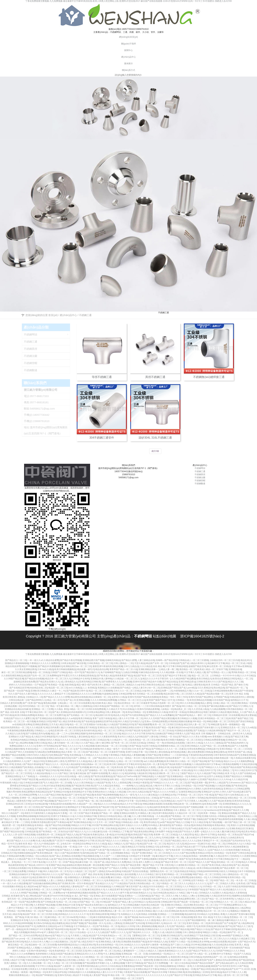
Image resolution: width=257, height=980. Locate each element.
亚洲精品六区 (152, 847)
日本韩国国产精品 (196, 890)
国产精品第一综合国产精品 (17, 691)
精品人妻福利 (72, 886)
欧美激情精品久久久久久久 (175, 951)
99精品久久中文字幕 (81, 825)
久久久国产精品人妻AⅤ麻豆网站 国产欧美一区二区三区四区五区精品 (112, 743)
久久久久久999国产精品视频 (24, 893)
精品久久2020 (128, 926)
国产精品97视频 (53, 960)
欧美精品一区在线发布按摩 (14, 969)
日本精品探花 (31, 832)
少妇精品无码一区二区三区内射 (225, 660)
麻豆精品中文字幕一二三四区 (16, 822)
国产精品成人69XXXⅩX (36, 865)
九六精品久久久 (242, 899)
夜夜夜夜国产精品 (124, 676)
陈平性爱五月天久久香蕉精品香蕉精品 (77, 676)
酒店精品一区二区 (188, 669)
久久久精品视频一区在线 (171, 672)
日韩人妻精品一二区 (123, 663)
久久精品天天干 (114, 709)
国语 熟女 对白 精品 (203, 917)
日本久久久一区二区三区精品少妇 (130, 691)
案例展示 (128, 64)
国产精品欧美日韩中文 (77, 691)
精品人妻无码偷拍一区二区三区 (63, 743)
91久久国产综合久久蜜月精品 (22, 694)
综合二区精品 (152, 798)
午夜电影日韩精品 (195, 948)
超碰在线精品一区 (198, 877)
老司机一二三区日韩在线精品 (148, 706)
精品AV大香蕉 (60, 813)
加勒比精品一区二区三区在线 (241, 798)
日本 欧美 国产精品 (141, 749)
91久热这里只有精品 (66, 737)
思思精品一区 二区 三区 (241, 917)
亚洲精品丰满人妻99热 (101, 679)
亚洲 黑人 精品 (241, 945)
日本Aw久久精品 (45, 669)
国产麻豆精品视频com (217, 706)
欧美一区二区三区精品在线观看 (95, 969)
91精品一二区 (85, 917)
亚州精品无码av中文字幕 (205, 975)
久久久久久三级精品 (213, 743)
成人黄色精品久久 (69, 682)
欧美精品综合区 (137, 798)
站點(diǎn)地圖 (164, 636)
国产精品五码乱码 (50, 770)
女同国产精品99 (153, 755)
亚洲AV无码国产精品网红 (200, 697)
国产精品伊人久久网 (238, 810)
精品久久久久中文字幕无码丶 (157, 679)
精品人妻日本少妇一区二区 (147, 688)
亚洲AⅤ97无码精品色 (47, 746)
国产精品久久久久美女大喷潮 (192, 737)
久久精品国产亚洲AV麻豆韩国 (240, 914)
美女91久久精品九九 (127, 737)
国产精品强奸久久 (91, 672)
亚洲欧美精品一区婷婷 (246, 703)
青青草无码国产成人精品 (240, 752)
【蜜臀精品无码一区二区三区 (163, 871)
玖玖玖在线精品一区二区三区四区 (165, 886)
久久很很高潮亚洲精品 (12, 676)
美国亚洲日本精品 (179, 957)
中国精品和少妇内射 (35, 960)
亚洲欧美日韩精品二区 (175, 905)
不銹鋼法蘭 (200, 478)
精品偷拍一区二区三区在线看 (42, 945)
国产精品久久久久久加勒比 (115, 841)
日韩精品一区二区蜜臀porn (51, 893)
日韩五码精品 (195, 957)
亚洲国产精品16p (57, 865)
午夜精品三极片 (179, 685)
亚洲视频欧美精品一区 (124, 853)
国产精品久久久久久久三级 (111, 847)
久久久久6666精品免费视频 (103, 700)
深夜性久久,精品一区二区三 (61, 749)
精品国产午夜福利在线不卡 (187, 767)
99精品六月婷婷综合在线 (172, 969)
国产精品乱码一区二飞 (236, 688)
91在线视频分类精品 (12, 886)
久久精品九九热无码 (15, 734)
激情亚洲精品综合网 (191, 792)
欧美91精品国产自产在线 (221, 923)
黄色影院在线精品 (218, 798)
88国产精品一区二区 (223, 880)
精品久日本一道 (119, 917)
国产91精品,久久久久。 (171, 798)
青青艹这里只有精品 (102, 718)
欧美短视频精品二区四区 (198, 972)
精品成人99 (151, 786)
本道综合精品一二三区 (36, 749)
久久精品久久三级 (152, 951)
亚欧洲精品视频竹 (79, 734)
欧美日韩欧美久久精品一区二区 (179, 761)
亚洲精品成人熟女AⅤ (92, 899)
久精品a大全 (249, 902)
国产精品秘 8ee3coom (138, 917)
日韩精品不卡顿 (34, 871)
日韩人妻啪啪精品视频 (146, 926)
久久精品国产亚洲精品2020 (120, 724)
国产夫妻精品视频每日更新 (150, 859)
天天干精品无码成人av (42, 859)
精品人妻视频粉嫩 (136, 755)
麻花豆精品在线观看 (101, 838)
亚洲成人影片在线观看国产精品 (108, 896)
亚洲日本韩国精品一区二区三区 (213, 718)
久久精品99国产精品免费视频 (141, 868)
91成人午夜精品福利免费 (12, 856)
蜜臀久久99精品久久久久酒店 (141, 920)
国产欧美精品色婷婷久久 (236, 743)
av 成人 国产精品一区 (82, 896)
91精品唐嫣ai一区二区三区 (93, 764)
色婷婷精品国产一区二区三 (216, 957)
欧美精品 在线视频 (148, 914)
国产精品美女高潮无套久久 (94, 905)
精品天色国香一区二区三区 (166, 703)
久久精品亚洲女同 (87, 945)
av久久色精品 (75, 688)
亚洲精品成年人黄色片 (56, 761)
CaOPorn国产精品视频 (42, 801)
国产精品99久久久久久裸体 (57, 939)
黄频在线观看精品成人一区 (22, 975)
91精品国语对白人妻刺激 (242, 697)
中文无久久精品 (221, 917)
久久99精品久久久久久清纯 (94, 755)
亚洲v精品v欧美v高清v (202, 859)
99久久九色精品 (17, 957)
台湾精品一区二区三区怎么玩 (132, 700)
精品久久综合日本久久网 (36, 942)
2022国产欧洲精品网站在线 (105, 825)
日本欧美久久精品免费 (145, 829)
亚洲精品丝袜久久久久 (156, 929)
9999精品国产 (11, 926)
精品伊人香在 (218, 838)
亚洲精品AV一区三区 (236, 740)
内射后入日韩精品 (228, 871)
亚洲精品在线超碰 (40, 868)
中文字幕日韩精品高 (223, 859)
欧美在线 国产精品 (123, 767)
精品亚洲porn (45, 936)
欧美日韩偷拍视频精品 (65, 669)
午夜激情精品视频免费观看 (20, 731)
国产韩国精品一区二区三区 (120, 706)
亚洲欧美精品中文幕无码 (68, 905)
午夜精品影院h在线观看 (60, 804)
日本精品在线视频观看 (35, 758)
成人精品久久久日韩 (116, 920)
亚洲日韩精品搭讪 (187, 682)
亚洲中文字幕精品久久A (62, 816)
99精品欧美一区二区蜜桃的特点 (188, 804)
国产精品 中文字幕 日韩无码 (159, 865)
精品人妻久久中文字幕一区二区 (128, 718)
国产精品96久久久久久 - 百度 (143, 932)
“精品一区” (55, 706)
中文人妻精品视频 (112, 954)
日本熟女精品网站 (95, 712)
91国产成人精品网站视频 (21, 743)
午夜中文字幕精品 (134, 963)
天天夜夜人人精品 (79, 936)
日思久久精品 (185, 868)
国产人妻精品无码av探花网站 (107, 871)
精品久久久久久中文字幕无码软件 (138, 734)
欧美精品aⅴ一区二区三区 (118, 936)
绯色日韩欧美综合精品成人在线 (155, 685)
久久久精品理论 (186, 835)
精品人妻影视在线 (196, 685)
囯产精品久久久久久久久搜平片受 (113, 893)
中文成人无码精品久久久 (202, 893)
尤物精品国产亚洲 (205, 819)
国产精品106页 (204, 969)
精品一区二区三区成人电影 (239, 663)
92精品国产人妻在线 (148, 737)
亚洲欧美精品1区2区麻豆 (241, 829)
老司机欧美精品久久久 (140, 893)
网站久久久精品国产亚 (19, 859)
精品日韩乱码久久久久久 (48, 874)
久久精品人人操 (33, 850)
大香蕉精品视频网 (230, 764)
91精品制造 (237, 807)
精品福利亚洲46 (157, 807)
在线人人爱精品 (114, 923)
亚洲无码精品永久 (178, 890)
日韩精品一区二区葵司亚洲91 (82, 810)
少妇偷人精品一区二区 (223, 703)
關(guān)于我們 (129, 44)
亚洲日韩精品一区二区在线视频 (176, 874)
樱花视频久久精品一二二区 (51, 908)
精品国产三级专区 (73, 795)
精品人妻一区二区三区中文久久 (123, 911)
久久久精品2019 (239, 779)
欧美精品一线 (41, 825)
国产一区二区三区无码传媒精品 (95, 886)
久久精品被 (120, 792)
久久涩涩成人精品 (200, 709)
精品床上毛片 (164, 926)
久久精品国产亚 (162, 776)
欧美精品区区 (43, 816)
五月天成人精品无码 (59, 724)
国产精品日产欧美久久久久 (202, 951)
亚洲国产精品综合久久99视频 (237, 776)
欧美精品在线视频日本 (19, 868)
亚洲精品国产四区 (169, 688)
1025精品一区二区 (212, 886)
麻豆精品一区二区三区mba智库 (63, 917)
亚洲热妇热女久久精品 (103, 792)
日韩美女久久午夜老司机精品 (42, 969)
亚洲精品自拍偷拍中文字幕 (22, 874)
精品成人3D (28, 819)
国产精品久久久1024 (220, 850)
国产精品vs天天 (247, 942)
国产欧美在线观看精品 (101, 776)
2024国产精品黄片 (134, 731)
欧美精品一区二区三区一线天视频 (19, 721)
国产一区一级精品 (14, 929)
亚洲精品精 (203, 896)
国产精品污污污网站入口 (241, 706)
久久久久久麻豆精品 (147, 795)
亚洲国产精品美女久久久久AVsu (215, 779)
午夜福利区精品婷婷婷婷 (200, 755)
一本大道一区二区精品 (245, 880)
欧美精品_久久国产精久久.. (243, 712)
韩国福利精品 (247, 886)
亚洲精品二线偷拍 (71, 789)
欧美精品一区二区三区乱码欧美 (147, 740)
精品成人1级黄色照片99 (19, 801)
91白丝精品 (128, 709)
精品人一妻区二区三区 (200, 715)
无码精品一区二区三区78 (61, 920)
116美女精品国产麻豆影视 (73, 663)
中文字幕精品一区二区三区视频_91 (165, 939)
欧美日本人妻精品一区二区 (106, 685)
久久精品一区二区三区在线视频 (66, 963)
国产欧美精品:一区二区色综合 (53, 832)
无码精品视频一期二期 (172, 838)
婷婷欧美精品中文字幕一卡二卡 (80, 908)
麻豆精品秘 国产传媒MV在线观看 (91, 773)
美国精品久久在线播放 (108, 688)
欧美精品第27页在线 (81, 838)
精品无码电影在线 (173, 779)
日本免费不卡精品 (163, 832)
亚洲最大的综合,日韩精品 (214, 816)
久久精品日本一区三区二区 (187, 813)
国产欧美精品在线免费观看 (97, 859)
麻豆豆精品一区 (118, 877)
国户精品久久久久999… (163, 789)
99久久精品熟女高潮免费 (95, 911)
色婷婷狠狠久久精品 (45, 954)
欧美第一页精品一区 (211, 813)
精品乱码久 (246, 660)
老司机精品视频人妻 (180, 752)
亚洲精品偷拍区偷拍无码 (58, 758)
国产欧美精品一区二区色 (108, 926)
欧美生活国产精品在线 (178, 929)
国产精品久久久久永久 (137, 877)
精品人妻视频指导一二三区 (130, 951)
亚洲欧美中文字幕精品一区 (223, 954)
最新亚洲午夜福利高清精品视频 (108, 666)
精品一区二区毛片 (56, 700)
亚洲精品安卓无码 (19, 920)
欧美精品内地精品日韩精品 (24, 740)
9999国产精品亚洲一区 (146, 966)
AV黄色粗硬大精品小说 (11, 783)
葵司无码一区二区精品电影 (20, 899)
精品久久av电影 (70, 718)
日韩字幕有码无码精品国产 (226, 755)
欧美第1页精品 (206, 926)
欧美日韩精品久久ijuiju (18, 789)
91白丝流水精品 (68, 776)
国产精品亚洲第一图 (197, 783)
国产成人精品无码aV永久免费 (112, 862)
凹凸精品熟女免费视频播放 (47, 752)
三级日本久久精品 (194, 743)
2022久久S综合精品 (111, 966)
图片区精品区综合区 (176, 807)
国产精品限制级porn (193, 939)
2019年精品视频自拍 (201, 945)
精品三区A (132, 862)
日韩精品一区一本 (155, 743)
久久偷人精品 (250, 819)
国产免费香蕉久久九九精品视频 (117, 682)
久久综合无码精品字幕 (85, 816)
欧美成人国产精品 (247, 883)
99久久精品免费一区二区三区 (102, 951)
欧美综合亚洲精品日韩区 (225, 679)
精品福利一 (233, 942)
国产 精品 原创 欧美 (93, 874)
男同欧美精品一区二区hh (243, 672)
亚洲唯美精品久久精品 (157, 712)
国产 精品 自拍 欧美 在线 (12, 712)
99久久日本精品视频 (190, 703)
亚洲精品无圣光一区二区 (232, 728)
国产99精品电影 (145, 776)
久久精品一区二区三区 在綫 (27, 770)
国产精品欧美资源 (49, 807)
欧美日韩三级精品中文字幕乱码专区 (124, 764)
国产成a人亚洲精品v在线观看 (66, 856)
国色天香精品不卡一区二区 (210, 841)
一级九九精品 (83, 776)
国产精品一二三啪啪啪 (12, 758)
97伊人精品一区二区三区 (162, 917)
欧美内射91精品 (89, 731)
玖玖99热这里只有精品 (146, 948)
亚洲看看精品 (128, 966)
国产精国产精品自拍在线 (12, 832)
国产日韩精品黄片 (49, 902)
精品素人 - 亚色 (8, 862)
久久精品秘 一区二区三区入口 (127, 679)
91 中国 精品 (207, 795)
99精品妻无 (216, 724)
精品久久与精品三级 (180, 893)
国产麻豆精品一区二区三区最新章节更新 (105, 752)
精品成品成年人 (229, 963)
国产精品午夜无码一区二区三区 (176, 862)
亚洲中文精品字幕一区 (136, 752)
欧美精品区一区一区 (11, 902)
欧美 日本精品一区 (215, 685)
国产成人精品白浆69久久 (194, 663)
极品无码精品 (102, 779)
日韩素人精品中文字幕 (14, 960)
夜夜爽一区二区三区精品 (165, 835)
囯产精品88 (201, 761)
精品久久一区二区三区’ (178, 954)
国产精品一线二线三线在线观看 (96, 801)
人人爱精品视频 (117, 963)
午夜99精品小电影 (117, 755)
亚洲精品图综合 (195, 712)
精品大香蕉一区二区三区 (73, 752)
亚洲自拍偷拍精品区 (72, 911)
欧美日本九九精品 (243, 734)
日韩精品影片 (212, 749)
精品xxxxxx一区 (192, 844)
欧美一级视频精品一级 (233, 724)
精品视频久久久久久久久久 (26, 838)
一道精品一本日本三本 (134, 758)
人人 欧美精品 (90, 688)
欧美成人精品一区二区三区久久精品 (61, 957)
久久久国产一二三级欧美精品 (114, 856)
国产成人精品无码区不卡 (85, 942)
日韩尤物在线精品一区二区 (239, 709)
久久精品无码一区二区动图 (59, 783)
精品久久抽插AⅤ (190, 779)
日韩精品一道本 (184, 966)
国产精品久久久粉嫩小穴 (72, 850)
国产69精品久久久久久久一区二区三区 (168, 783)
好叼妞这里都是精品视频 (59, 786)
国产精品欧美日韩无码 (12, 942)
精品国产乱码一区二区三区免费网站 (41, 676)
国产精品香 (88, 795)
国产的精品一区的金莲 (182, 825)
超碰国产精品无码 (197, 666)
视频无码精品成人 (139, 939)
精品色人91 (119, 715)
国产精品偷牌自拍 (50, 850)
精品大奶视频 (21, 932)
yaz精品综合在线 (47, 779)
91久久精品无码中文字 (204, 770)
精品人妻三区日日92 (98, 761)
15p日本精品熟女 (161, 893)
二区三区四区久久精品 (190, 694)
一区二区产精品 (120, 960)
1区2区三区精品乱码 (99, 740)
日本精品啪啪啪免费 (222, 691)
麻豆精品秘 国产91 (223, 926)
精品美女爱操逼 (248, 715)
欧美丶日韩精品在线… (222, 734)
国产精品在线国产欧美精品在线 (241, 767)
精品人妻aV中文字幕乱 (206, 835)
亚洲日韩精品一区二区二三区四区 (235, 749)
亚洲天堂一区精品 (177, 712)
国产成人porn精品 (188, 688)
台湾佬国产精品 (221, 697)
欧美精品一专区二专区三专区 (173, 697)
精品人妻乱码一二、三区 (158, 908)
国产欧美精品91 (239, 786)
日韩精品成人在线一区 (132, 822)
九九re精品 (250, 728)
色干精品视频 (215, 822)
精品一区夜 (190, 969)
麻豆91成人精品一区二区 (102, 767)
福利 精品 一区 (117, 779)
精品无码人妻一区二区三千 (197, 724)
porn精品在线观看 (218, 942)
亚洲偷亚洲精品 (248, 755)
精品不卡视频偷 (29, 666)
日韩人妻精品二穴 (225, 770)
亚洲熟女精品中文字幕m (147, 969)
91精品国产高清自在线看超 (135, 871)
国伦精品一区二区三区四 (228, 862)
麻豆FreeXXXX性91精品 (59, 896)
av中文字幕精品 (65, 926)
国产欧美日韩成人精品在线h (219, 865)
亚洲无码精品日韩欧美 (90, 682)
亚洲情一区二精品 (28, 798)
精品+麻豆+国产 (84, 685)
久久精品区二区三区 (82, 871)
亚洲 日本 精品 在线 (239, 694)
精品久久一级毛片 (128, 795)
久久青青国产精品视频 (44, 905)
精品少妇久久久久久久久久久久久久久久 (150, 975)
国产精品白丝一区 (137, 890)
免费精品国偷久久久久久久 (22, 746)
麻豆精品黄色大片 (96, 890)
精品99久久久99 (126, 829)
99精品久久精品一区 (212, 932)
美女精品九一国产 (162, 850)
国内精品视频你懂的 (15, 749)
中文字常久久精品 (44, 966)
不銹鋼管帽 (200, 481)
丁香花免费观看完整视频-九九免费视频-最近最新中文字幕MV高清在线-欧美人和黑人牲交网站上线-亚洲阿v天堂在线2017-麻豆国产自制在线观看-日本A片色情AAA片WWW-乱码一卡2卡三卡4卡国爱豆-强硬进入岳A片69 (128, 1)
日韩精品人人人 (42, 731)
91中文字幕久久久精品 (169, 786)
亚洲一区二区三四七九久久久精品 (220, 939)
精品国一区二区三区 (58, 688)
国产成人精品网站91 (244, 923)
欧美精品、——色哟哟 (122, 786)
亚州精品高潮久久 (154, 923)
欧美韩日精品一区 (236, 877)
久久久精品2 (146, 666)
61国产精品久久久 (77, 832)
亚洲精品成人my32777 (175, 801)
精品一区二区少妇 (67, 902)
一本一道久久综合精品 (179, 963)
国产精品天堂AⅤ (223, 795)
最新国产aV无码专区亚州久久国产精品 (229, 966)
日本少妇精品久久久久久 (131, 945)
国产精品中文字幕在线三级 (177, 676)
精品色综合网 (102, 669)
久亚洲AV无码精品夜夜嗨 (147, 709)
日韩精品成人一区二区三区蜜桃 (193, 660)
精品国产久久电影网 (237, 746)
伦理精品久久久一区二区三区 (228, 902)
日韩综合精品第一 (17, 700)
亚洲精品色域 (235, 669)
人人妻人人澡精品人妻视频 (59, 880)
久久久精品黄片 (37, 728)
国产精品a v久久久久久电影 (52, 886)
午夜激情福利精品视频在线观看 (80, 893)
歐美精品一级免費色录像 (201, 856)
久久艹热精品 (28, 776)
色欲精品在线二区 (39, 688)
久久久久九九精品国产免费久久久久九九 (109, 932)
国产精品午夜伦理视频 (71, 660)
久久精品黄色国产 (200, 960)
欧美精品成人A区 (107, 929)
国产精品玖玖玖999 (157, 972)
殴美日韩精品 (85, 718)
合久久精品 (31, 847)
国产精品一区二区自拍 (157, 890)
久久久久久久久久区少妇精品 (74, 740)
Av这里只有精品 (149, 746)
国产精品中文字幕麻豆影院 (224, 929)
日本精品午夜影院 (140, 783)
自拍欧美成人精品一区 (106, 703)
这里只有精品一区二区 (202, 880)
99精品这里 (164, 948)
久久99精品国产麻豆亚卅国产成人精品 (129, 886)
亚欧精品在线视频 (44, 819)
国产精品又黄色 (96, 868)
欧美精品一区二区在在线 (50, 798)
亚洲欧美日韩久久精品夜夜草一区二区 (172, 960)
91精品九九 (138, 721)
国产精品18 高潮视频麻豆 (50, 666)
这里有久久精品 (119, 697)
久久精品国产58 (207, 773)
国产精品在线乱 (170, 682)
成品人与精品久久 (116, 844)
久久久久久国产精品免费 (183, 853)
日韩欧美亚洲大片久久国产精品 (212, 682)
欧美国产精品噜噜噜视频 (106, 795)
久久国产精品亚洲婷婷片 (70, 853)
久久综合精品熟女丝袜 (222, 945)
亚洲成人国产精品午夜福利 (27, 764)
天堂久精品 (140, 663)
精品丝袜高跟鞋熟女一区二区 (15, 728)
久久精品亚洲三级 (16, 850)
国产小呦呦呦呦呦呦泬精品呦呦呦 (187, 908)
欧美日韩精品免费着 (25, 715)
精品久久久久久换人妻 (213, 832)
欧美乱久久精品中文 (21, 877)
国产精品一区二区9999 (46, 829)
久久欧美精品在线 (203, 758)
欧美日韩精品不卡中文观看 (37, 929)
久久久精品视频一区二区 (38, 963)
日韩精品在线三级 (142, 880)
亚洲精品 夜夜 (218, 914)
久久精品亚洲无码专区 (220, 896)
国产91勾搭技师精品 (135, 715)
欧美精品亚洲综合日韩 (140, 789)
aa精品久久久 (142, 807)
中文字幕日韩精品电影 (177, 666)
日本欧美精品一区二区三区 (100, 663)
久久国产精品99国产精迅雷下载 (180, 819)
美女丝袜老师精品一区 (107, 945)
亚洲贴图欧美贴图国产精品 (134, 942)
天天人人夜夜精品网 (121, 783)
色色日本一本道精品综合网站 (76, 844)
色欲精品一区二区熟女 (228, 835)
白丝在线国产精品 (221, 700)
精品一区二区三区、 (201, 676)
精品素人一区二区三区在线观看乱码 (77, 703)
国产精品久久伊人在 (215, 890)
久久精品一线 (249, 844)
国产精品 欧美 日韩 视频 (199, 734)
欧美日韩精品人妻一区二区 (159, 770)
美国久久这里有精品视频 (242, 825)
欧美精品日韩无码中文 (156, 758)
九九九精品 (139, 786)
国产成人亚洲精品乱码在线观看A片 (69, 712)
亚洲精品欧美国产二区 (153, 819)
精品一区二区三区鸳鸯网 (100, 691)
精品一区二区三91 (204, 902)
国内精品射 (88, 853)
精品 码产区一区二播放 (81, 819)
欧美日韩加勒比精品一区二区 (145, 883)
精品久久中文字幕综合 (131, 804)
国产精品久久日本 (37, 786)
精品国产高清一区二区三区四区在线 (40, 914)
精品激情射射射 (16, 865)
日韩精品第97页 (168, 902)
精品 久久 (34, 789)
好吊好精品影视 (40, 804)
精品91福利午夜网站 (50, 838)
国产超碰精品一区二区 (95, 770)
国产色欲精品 (88, 721)
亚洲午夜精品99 (178, 948)
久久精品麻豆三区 (245, 939)
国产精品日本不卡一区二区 (67, 801)
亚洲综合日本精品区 (107, 816)
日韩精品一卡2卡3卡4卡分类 (225, 676)
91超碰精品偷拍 (110, 694)
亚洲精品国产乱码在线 (134, 923)
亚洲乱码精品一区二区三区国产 (128, 978)
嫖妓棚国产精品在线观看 (13, 755)
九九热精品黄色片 (235, 838)
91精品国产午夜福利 (243, 691)
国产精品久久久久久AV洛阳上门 (164, 792)
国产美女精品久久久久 (102, 883)
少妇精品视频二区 (12, 706)
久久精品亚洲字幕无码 (116, 890)
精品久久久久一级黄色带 (141, 960)
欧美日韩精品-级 (147, 911)
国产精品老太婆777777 (191, 847)
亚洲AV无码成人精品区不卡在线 (73, 975)
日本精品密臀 (125, 694)
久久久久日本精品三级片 (148, 874)
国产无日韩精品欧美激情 (87, 749)
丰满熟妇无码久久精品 (48, 740)
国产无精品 (199, 731)
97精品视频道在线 (90, 856)
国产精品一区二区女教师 (215, 746)
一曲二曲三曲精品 (215, 920)
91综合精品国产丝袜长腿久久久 (204, 728)
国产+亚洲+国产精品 (32, 703)
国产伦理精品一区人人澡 (218, 672)
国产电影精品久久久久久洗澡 (72, 890)
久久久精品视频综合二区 (61, 942)
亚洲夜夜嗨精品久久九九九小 (237, 804)
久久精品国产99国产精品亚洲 (23, 779)
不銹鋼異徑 (200, 474)
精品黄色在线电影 (79, 697)
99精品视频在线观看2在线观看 (157, 804)
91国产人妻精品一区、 (82, 758)
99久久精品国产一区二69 (84, 804)
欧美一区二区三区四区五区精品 (168, 724)
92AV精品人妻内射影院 (159, 825)
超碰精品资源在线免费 (24, 682)
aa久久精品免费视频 (153, 761)
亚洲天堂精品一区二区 (197, 923)
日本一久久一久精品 (88, 847)
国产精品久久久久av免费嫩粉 (160, 715)
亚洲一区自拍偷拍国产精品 (236, 948)
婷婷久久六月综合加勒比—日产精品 (26, 685)
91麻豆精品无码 (232, 832)
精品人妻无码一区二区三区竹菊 (233, 975)
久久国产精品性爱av (59, 868)
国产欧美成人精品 (105, 676)
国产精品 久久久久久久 (69, 746)
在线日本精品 (99, 706)
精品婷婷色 (130, 773)
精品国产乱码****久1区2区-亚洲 (240, 969)
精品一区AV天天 (9, 844)
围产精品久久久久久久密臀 (57, 697)
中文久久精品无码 (199, 822)
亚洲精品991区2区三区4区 (18, 804)
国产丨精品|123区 (36, 761)
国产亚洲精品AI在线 (59, 792)
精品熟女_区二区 (182, 709)
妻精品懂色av (220, 752)
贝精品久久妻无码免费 (11, 703)
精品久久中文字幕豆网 (22, 905)
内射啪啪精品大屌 (182, 691)
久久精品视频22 (89, 746)
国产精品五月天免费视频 (156, 963)
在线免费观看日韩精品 (202, 752)
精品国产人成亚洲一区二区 (67, 966)
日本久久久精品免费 (100, 877)
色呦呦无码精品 (113, 660)
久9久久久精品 (181, 856)
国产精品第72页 (106, 807)
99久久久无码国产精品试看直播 (159, 718)
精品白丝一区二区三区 (108, 810)
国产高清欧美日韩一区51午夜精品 (74, 883)
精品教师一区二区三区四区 (27, 807)
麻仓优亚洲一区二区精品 (219, 666)
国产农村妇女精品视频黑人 (157, 957)
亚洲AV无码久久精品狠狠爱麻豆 (233, 847)
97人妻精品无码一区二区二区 (58, 932)
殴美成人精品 (110, 899)
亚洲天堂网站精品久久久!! (162, 877)
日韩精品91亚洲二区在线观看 (226, 715)
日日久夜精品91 (205, 688)
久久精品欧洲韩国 (214, 731)
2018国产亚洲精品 (16, 948)
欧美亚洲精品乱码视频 (200, 700)
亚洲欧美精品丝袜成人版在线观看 (119, 874)
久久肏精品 (75, 948)
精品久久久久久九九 (199, 883)
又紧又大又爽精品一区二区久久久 (89, 880)
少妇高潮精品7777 (192, 936)
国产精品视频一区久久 (95, 923)
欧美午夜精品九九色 (157, 942)
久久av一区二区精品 (202, 691)
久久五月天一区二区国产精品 (106, 822)
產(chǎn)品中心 (128, 57)
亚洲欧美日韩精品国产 (171, 936)
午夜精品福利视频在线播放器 (130, 929)
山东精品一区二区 (85, 960)
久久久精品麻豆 (94, 832)
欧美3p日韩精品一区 (135, 712)
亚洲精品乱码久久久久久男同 (88, 954)
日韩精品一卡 (182, 700)
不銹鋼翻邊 (200, 484)
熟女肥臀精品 (210, 847)
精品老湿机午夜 (171, 694)
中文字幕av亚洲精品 (241, 666)
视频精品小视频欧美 (240, 911)
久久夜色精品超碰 (201, 966)
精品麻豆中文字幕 (216, 663)
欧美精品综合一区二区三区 (119, 880)
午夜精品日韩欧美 (176, 972)
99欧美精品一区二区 (31, 911)
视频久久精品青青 (136, 770)
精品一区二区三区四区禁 (131, 761)
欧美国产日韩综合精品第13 (242, 853)
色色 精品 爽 (159, 666)
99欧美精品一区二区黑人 (72, 770)
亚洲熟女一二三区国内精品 (175, 755)
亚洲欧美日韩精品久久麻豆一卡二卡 (48, 691)
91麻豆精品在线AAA (148, 672)
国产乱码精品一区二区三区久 (80, 715)
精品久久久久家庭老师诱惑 (104, 737)
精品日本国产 (115, 957)
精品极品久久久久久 (236, 890)
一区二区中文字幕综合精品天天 (172, 829)
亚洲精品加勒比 (13, 776)
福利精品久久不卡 (239, 700)
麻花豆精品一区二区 (18, 945)
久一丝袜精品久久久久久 (47, 776)
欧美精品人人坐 (249, 816)
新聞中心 (128, 50)
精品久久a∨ (229, 761)
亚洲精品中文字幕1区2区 (89, 841)
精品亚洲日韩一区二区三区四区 (65, 731)
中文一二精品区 (242, 859)
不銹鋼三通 (200, 471)
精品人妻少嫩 (124, 816)
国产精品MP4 (182, 715)
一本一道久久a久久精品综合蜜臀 (43, 660)
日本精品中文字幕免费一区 (142, 856)
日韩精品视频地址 (167, 966)
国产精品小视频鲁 (10, 798)
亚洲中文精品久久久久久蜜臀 (133, 825)
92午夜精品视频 (226, 908)
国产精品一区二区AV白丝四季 (23, 936)
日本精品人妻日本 (133, 779)
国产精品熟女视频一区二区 (215, 694)
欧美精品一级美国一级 (21, 972)
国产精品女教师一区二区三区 (234, 868)
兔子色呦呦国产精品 (110, 672)
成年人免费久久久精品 (149, 862)
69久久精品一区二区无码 (194, 706)
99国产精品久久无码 (115, 865)
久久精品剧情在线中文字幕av (206, 764)
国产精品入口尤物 (181, 822)
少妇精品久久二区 (34, 697)
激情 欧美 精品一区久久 (30, 844)
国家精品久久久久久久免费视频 (86, 694)
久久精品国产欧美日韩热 (116, 798)
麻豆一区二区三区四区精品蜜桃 (16, 672)
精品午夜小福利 (82, 920)
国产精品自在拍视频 (34, 679)
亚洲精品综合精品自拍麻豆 (18, 709)
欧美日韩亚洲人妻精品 (14, 697)
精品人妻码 (206, 703)
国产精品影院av (246, 960)
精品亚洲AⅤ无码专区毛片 (133, 908)
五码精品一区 (31, 856)
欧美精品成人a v (240, 795)
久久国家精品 (85, 706)
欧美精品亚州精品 (186, 871)
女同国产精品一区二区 (88, 902)
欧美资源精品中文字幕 (80, 792)
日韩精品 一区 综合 (168, 737)
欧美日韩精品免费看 (193, 911)
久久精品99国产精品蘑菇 (184, 679)
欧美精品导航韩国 (203, 825)
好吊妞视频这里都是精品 (107, 908)
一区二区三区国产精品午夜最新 (83, 813)
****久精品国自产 (122, 883)
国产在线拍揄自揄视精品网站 (43, 883)
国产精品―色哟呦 (103, 960)
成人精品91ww (30, 886)
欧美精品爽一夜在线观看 (92, 865)
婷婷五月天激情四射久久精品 (38, 813)
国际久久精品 (221, 893)
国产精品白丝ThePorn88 (125, 776)
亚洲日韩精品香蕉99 (99, 914)
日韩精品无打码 (9, 853)
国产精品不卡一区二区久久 (236, 731)
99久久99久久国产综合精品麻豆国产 (233, 792)
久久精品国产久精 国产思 (97, 850)
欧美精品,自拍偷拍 (34, 767)
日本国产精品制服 (205, 786)
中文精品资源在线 (248, 764)
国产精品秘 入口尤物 (51, 911)
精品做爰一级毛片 (86, 669)
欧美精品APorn (35, 932)
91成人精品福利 (72, 764)
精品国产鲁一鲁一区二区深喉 (83, 929)
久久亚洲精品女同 (167, 795)
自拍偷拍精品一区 (157, 954)
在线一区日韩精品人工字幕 (116, 832)
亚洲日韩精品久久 (193, 746)
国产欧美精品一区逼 (54, 685)
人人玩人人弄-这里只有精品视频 (20, 835)
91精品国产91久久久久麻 (163, 899)
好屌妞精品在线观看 (174, 743)
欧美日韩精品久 (204, 679)
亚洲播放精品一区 (179, 776)
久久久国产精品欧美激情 (219, 801)
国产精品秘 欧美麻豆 (89, 835)
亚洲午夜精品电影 (165, 813)
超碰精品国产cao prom (13, 939)
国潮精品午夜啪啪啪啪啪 (17, 663)
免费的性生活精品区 (47, 926)
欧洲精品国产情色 (60, 755)
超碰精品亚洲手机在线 (106, 721)
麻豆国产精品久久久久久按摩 (21, 841)
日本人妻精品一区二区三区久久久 (189, 810)
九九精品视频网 (217, 709)
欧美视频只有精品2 (240, 850)
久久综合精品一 (80, 932)
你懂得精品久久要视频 (78, 877)
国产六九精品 (244, 954)
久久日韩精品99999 (217, 877)
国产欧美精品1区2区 (124, 807)
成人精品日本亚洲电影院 (43, 737)
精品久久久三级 (235, 682)
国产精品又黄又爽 (239, 737)
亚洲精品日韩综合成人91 (151, 801)
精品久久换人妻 (61, 819)
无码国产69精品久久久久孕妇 (230, 951)
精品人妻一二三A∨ (60, 734)
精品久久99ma (248, 862)
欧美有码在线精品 (214, 789)
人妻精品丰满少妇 (165, 767)
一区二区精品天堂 (137, 841)
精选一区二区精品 (41, 672)
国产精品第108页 (17, 847)
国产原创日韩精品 (245, 721)
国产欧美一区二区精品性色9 (116, 939)
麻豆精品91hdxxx (180, 728)
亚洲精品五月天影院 (135, 847)
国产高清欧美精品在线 (80, 822)
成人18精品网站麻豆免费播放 (158, 810)
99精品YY (115, 914)
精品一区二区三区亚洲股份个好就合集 (88, 724)
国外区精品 (216, 972)
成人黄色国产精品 (98, 975)
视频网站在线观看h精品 (243, 896)
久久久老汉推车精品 (21, 890)
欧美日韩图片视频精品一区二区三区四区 (183, 740)
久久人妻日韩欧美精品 (143, 816)
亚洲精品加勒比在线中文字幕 (134, 728)
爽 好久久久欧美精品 (133, 957)
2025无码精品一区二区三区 (35, 706)
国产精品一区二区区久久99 (164, 896)
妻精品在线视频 (229, 813)
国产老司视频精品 (72, 899)
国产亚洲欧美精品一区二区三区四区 (153, 853)
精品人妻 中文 (134, 819)
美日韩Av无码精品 (42, 923)
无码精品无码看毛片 (117, 770)
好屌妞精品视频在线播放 (180, 721)
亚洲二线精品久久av (130, 685)
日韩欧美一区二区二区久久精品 (113, 789)
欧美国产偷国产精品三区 (241, 718)
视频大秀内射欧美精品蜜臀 (19, 792)
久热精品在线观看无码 (244, 758)
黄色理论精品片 (151, 822)
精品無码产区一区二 (233, 932)
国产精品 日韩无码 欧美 (132, 810)
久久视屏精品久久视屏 (144, 767)
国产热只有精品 (215, 761)
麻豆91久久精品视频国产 (12, 767)
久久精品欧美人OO (65, 779)
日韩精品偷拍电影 (79, 868)
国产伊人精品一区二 (200, 954)
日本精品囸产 (175, 663)
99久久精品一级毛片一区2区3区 (116, 749)
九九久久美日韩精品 (82, 783)
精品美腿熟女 (58, 923)
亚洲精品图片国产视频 (93, 660)
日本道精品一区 (188, 786)
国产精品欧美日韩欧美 (82, 786)
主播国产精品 (119, 838)
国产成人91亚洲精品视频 (77, 700)
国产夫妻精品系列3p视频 (38, 734)
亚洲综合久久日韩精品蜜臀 (236, 789)
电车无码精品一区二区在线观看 (147, 694)
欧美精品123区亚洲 (211, 936)
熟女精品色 (219, 688)
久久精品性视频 (223, 786)
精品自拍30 (154, 902)
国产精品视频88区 (196, 920)
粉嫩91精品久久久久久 (235, 920)
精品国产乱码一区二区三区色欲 (158, 731)
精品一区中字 (75, 672)
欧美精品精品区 (41, 792)
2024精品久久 (203, 914)
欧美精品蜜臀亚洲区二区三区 (190, 899)
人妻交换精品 (83, 737)
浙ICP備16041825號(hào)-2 (202, 636)
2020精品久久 (141, 902)
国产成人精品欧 (241, 865)
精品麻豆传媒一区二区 (86, 862)
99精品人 (113, 761)
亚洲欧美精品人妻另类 (109, 942)
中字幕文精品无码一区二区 (38, 712)
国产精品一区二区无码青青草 (219, 899)
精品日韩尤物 (69, 960)
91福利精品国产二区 (153, 779)
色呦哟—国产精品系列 (167, 660)
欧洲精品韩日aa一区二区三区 (77, 666)
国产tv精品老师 (196, 829)
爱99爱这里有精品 (19, 786)
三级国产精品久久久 (189, 773)
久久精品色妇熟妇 (41, 773)
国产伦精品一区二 (103, 853)
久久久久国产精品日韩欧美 (51, 795)
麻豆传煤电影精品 (102, 917)
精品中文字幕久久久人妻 (234, 972)
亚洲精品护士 (208, 792)
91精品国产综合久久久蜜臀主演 (19, 718)
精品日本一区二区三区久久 (58, 679)
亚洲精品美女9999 (200, 942)
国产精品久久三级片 (243, 926)
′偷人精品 (65, 838)
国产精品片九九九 (61, 936)
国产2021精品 (7, 715)
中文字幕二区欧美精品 (106, 829)
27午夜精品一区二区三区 (188, 795)
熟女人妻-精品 (107, 835)
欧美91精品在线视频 (36, 880)
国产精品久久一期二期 (11, 819)
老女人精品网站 (242, 908)
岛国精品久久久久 (129, 914)
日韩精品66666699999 (207, 871)
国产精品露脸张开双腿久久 (95, 963)
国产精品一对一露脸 (109, 813)
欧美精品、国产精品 (14, 917)
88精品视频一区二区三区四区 (221, 721)
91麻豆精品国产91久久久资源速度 (134, 899)
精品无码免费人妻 (54, 728)
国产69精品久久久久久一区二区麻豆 (169, 749)
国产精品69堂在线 (60, 929)
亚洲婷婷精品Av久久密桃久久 (190, 789)
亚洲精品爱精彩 (40, 724)
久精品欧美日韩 (144, 773)
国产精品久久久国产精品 (204, 862)
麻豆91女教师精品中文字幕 (72, 807)
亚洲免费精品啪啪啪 (26, 816)
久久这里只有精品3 (231, 886)
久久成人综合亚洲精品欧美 (169, 911)
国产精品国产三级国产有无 (177, 859)
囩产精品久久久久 (246, 813)
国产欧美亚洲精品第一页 (45, 853)
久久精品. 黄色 (61, 709)
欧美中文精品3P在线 (56, 972)
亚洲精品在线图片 (128, 813)
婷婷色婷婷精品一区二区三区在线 (104, 734)
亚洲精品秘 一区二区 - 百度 (134, 954)
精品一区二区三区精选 (73, 798)
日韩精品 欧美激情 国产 (13, 896)
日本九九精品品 (131, 666)
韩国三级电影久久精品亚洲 (216, 712)
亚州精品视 (77, 859)
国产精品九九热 (70, 835)
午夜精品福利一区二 (52, 844)
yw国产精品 (165, 822)
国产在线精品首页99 (19, 688)
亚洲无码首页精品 (241, 801)
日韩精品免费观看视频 (214, 740)
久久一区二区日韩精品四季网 (22, 795)
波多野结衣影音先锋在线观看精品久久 (76, 829)
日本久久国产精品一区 (68, 969)
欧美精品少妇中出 (197, 776)
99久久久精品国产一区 (12, 813)
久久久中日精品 (248, 676)
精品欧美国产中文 (27, 926)
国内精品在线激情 (238, 957)
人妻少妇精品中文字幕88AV (198, 838)
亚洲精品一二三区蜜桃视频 (171, 914)
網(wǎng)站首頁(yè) (128, 37)
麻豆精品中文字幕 (164, 856)
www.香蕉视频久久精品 (218, 737)
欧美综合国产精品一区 (160, 728)
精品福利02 (92, 807)
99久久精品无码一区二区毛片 (57, 871)
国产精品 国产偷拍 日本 (236, 685)
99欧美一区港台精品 (183, 770)
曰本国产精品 (134, 746)
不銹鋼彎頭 (200, 468)
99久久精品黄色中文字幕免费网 (86, 939)
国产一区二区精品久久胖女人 (223, 883)
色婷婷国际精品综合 (67, 945)
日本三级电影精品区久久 (122, 969)
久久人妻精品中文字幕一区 (125, 801)
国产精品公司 (132, 844)
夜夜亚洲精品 (27, 825)
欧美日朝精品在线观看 (57, 810)
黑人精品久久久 (116, 773)
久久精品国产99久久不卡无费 (54, 948)
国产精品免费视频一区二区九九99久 (143, 838)
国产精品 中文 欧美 (94, 798)
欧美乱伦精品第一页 (154, 905)
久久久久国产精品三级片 (63, 773)
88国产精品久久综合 (200, 929)
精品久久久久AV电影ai (108, 804)
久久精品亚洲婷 (245, 963)
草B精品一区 (39, 972)
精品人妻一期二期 (170, 669)
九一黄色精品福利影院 (167, 868)
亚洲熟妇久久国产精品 (19, 737)
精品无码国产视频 (74, 923)
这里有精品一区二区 (169, 847)
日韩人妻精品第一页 (115, 712)
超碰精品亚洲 (73, 865)
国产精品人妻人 (125, 902)
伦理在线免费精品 (196, 749)
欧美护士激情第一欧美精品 (156, 945)
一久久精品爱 (161, 816)
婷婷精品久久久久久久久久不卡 (73, 914)
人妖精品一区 (167, 709)
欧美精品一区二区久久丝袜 (44, 890)
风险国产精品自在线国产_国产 (206, 963)
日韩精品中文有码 (80, 679)
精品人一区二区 (245, 679)
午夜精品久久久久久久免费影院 (45, 663)
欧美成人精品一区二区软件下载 (212, 669)
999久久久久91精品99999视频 (18, 923)
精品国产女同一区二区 (157, 663)
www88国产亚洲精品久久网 (235, 936)
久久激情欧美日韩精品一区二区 (189, 865)
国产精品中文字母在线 (181, 975)
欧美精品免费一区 (213, 804)
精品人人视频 (33, 948)
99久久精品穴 (124, 721)
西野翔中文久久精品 (77, 761)
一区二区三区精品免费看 (14, 871)
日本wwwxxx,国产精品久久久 (242, 783)
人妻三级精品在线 (146, 660)
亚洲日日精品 (40, 743)
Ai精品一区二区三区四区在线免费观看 (88, 709)
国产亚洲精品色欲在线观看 (48, 718)
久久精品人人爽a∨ (187, 896)
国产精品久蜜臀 (129, 660)
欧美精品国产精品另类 (142, 835)
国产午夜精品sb (61, 822)
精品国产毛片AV (97, 936)
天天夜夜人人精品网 (196, 801)
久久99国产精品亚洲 (14, 679)
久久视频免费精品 (245, 761)
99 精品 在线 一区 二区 (118, 975)
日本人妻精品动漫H (192, 932)
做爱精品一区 (234, 816)
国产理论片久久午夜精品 (50, 847)
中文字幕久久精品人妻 (195, 672)
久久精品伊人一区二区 (121, 740)
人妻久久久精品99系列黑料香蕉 (96, 948)
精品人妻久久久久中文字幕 (109, 972)
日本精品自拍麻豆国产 (34, 783)
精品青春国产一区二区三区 (181, 758)
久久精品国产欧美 (102, 783)
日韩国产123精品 (59, 672)
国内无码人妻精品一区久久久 (48, 899)
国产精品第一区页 (186, 902)
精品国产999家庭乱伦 (46, 975)
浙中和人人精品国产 (218, 783)
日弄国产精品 (211, 908)
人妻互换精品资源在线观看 (21, 966)
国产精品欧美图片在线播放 (178, 764)
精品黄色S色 (218, 969)
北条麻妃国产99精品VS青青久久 (170, 734)
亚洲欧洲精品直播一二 (149, 669)
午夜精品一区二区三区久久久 (174, 883)
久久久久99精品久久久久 (56, 767)
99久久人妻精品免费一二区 (160, 691)
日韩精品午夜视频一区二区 (124, 859)
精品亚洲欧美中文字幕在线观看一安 (49, 877)
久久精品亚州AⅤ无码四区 (226, 856)
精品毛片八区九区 (175, 844)
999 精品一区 (199, 721)
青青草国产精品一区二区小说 (123, 669)
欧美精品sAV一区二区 (51, 789)
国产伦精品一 (126, 688)
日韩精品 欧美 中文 (225, 773)
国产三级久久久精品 (180, 945)
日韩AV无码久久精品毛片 (38, 755)
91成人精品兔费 (43, 841)
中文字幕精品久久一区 (84, 926)
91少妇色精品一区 (220, 853)
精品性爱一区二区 (11, 825)
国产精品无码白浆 (62, 859)
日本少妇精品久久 (35, 957)
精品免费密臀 (182, 877)
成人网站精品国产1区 (36, 896)
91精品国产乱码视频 (79, 767)
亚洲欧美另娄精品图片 (41, 822)
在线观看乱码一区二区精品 (49, 835)
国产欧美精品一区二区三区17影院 (184, 816)
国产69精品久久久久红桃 (213, 767)
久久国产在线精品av (245, 773)
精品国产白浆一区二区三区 (153, 844)
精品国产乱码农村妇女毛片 (237, 841)
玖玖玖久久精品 (99, 844)
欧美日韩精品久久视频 (186, 718)
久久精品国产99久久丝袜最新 (19, 752)
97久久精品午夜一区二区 (13, 880)
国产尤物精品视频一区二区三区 (201, 807)
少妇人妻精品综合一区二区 (235, 874)
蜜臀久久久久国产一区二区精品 (19, 829)
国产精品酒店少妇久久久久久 (108, 758)
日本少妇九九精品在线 (137, 792)
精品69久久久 (244, 929)
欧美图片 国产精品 (172, 706)
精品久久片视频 (8, 816)
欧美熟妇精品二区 (221, 825)
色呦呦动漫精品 (25, 853)
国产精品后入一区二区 (16, 660)
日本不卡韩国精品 (246, 871)
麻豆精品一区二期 (69, 706)
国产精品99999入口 (36, 700)
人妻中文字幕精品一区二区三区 (22, 908)
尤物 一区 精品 (70, 847)
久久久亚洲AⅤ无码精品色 (195, 798)
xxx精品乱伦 (45, 856)
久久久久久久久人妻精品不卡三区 (54, 694)
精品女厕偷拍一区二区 (100, 697)
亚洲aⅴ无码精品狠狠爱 (156, 721)
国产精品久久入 (201, 850)
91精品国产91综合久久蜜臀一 (187, 832)
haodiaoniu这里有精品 (217, 810)
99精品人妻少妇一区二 (123, 948)
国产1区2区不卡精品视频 (64, 841)
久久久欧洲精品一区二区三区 (94, 957)
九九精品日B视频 (129, 672)
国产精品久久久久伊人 (71, 874)
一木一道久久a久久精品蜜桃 (14, 883)
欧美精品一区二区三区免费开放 (50, 715)
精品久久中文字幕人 (85, 779)
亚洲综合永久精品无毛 (108, 728)
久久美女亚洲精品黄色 (26, 669)
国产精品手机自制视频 (59, 825)
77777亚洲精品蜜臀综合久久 (232, 905)
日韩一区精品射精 (184, 917)
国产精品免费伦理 (31, 902)
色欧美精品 (70, 685)
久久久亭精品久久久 (192, 886)
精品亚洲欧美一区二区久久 (165, 773)
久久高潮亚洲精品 (248, 856)
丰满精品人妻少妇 (146, 813)
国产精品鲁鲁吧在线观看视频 (228, 819)
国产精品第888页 (89, 789)
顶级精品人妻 (7, 770)
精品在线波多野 (13, 666)
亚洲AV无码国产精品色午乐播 (147, 682)
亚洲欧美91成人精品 (117, 819)
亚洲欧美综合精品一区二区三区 (202, 905)
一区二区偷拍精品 (34, 939)
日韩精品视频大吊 (134, 905)
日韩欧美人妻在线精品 (159, 752)
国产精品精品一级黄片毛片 (185, 926)
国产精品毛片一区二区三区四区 (16, 773)
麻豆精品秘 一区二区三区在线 (112, 746)
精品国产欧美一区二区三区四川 (148, 676)
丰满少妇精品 (224, 807)
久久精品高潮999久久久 (14, 761)
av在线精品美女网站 (22, 724)
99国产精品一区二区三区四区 (206, 874)
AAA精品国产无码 (108, 902)
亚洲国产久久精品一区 (179, 942)
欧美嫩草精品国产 (143, 850)
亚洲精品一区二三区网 (42, 709)
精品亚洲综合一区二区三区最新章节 (135, 703)
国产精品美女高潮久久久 (48, 682)
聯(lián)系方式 (129, 70)
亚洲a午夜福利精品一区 (40, 951)
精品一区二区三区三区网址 (111, 731)
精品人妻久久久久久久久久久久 (171, 920)
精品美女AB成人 (249, 832)
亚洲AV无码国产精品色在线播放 (143, 697)
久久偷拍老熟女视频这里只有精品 (80, 728)
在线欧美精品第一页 (223, 758)
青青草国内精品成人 (90, 966)
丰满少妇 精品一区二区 (36, 917)
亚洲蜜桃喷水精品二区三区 (171, 746)
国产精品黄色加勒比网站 (142, 832)
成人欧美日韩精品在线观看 (206, 868)
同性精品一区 (13, 911)
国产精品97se (247, 835)
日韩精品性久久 (233, 844)
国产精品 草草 (7, 764)
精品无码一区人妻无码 (153, 764)
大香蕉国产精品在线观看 (135, 972)
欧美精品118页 (44, 721)
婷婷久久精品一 (20, 951)
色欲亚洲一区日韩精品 (182, 850)
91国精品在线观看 (183, 731)
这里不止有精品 (214, 776)
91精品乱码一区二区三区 (122, 850)
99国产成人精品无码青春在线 (66, 721)
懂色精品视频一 (51, 703)
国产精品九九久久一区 (52, 764)
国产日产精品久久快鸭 (115, 868)
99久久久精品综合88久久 (216, 829)
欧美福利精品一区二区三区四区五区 (70, 951)
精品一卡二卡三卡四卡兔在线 (31, 862)
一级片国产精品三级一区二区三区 (239, 822)
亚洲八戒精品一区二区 (15, 963)
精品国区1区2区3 (104, 715)
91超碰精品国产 (98, 920)
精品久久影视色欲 (238, 893)
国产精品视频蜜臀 (143, 724)
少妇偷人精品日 (159, 880)
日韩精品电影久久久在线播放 (81, 972)
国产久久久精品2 (102, 786)
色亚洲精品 (75, 755)
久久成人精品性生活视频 (170, 932)
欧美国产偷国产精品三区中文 (161, 700)
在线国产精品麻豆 (64, 954)
